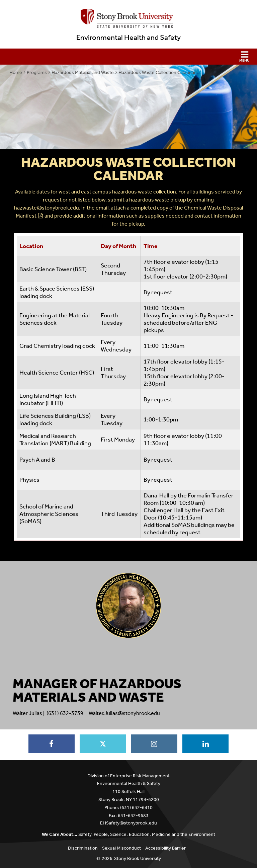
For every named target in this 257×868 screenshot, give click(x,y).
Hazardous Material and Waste (83, 72)
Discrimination (83, 848)
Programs (37, 72)
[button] (128, 57)
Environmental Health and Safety (128, 37)
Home (16, 72)
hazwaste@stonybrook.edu (47, 208)
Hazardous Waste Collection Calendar (157, 72)
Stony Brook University (138, 858)
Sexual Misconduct (121, 848)
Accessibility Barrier (165, 848)
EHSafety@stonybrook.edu (128, 823)
